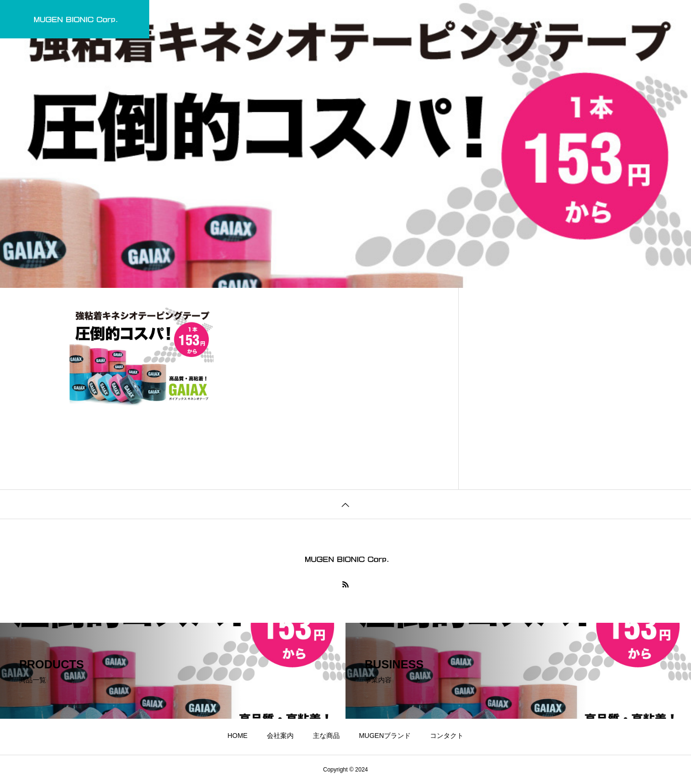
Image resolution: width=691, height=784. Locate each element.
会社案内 (280, 19)
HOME (238, 19)
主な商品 (326, 19)
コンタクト (447, 19)
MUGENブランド (385, 19)
